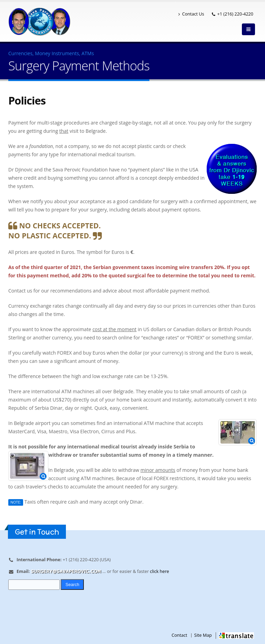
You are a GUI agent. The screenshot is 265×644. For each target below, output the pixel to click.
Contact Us (191, 14)
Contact (179, 635)
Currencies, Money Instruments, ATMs (51, 53)
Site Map (203, 635)
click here (160, 571)
